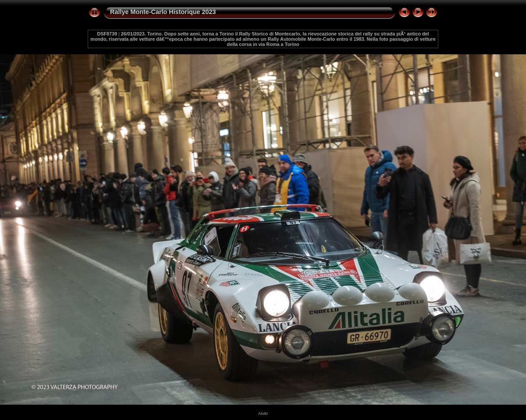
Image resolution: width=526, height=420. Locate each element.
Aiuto (263, 413)
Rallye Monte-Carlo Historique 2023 (163, 12)
